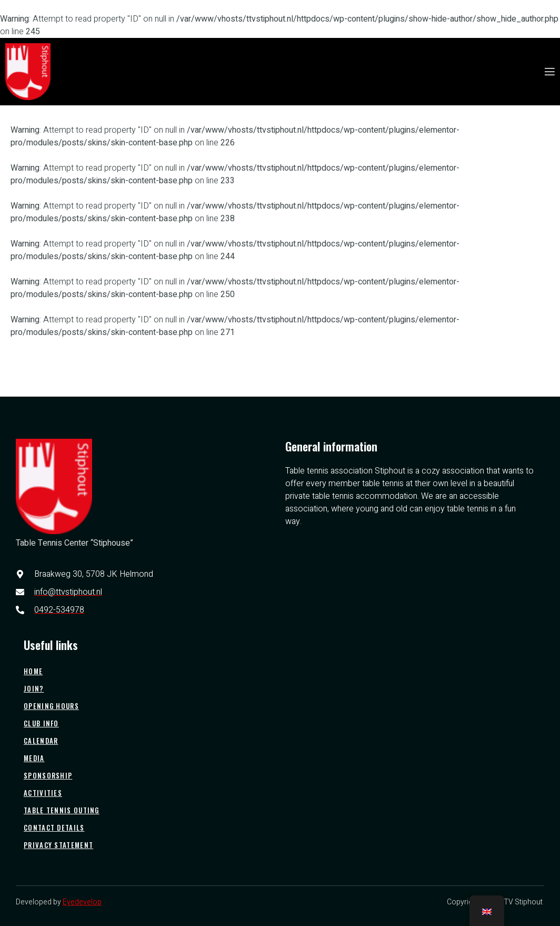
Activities (43, 793)
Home (33, 671)
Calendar (41, 741)
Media (34, 758)
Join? (34, 688)
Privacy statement (58, 845)
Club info (41, 723)
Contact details (54, 828)
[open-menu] (549, 72)
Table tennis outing (62, 810)
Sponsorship (48, 775)
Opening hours (51, 706)
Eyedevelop (82, 902)
